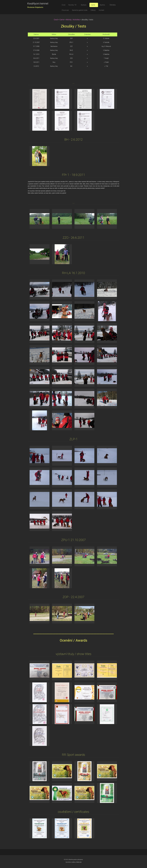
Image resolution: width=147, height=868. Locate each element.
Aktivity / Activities (73, 20)
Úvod (56, 20)
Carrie (62, 20)
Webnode (79, 862)
